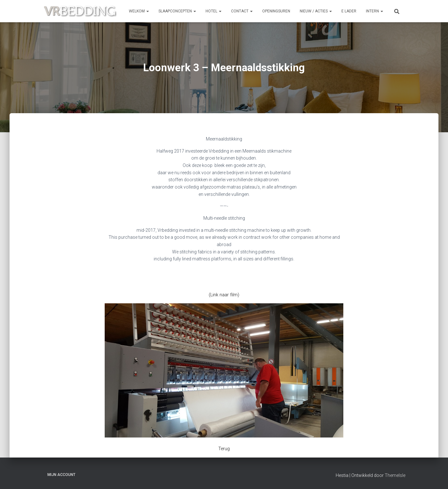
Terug (224, 449)
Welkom (139, 11)
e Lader (349, 11)
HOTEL (213, 11)
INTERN (374, 11)
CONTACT (242, 11)
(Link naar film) (224, 295)
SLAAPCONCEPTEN (177, 11)
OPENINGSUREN (276, 11)
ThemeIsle (395, 475)
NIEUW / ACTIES (316, 11)
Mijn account (61, 474)
